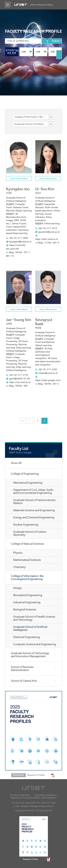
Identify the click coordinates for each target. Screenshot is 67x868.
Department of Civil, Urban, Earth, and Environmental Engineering (34, 491)
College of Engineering (25, 474)
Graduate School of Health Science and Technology (34, 618)
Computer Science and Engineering (35, 644)
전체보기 (55, 41)
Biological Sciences (25, 610)
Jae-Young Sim (19, 320)
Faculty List (19, 449)
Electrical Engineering (27, 637)
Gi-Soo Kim (45, 189)
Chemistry (19, 567)
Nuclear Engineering (26, 525)
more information (19, 179)
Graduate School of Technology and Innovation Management (30, 655)
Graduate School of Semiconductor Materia (34, 502)
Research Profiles (36, 775)
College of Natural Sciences (27, 544)
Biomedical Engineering (28, 595)
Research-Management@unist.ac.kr (37, 806)
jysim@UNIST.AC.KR (19, 379)
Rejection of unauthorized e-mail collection (34, 798)
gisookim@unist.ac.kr (49, 232)
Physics (18, 553)
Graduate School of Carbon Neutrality (30, 533)
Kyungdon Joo (18, 189)
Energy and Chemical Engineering (34, 518)
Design (18, 588)
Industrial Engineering (27, 602)
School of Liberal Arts (24, 681)
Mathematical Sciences (27, 560)
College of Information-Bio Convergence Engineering (27, 578)
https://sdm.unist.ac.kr (47, 239)
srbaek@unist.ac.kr (48, 373)
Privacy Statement (20, 795)
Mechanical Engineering (28, 483)
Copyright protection (46, 795)
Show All (16, 463)
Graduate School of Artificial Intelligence (30, 629)
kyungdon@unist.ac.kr (20, 242)
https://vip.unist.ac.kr (20, 382)
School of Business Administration (22, 669)
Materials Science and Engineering (34, 510)
